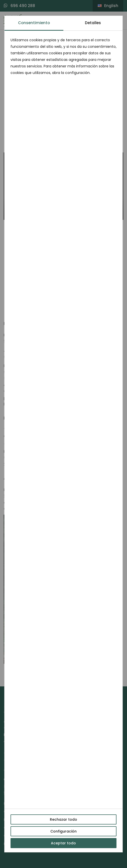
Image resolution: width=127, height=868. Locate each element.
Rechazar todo (63, 819)
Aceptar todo (63, 843)
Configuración (63, 831)
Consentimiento (34, 23)
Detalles (93, 23)
